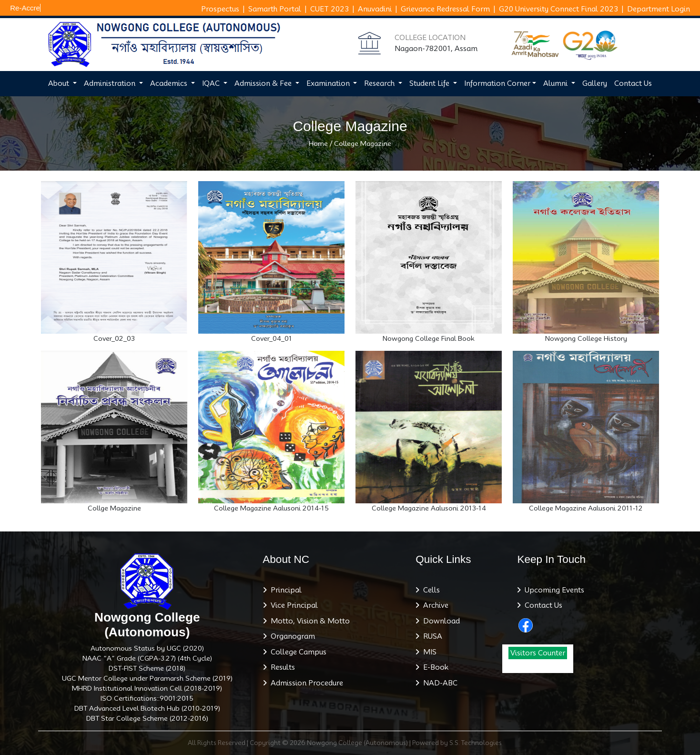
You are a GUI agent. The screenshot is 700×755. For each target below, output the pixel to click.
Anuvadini (375, 9)
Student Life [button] (430, 83)
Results (281, 667)
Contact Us (633, 83)
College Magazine (363, 143)
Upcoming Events (553, 590)
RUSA (431, 636)
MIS (428, 652)
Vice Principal (292, 605)
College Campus (297, 652)
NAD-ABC (438, 683)
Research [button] (380, 83)
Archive (434, 605)
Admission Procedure (305, 683)
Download (440, 621)
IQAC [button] (212, 83)
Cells (430, 590)
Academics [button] (170, 83)
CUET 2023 (330, 9)
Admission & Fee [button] (264, 83)
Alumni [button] (556, 83)
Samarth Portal (275, 9)
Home (318, 143)
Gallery (595, 83)
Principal (284, 590)
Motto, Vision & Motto (308, 621)
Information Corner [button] (497, 83)
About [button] (60, 83)
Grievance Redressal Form (445, 9)
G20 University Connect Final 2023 (558, 9)
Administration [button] (111, 83)
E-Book (434, 667)
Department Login (659, 9)
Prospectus (220, 9)
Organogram (291, 636)
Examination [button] (329, 83)
